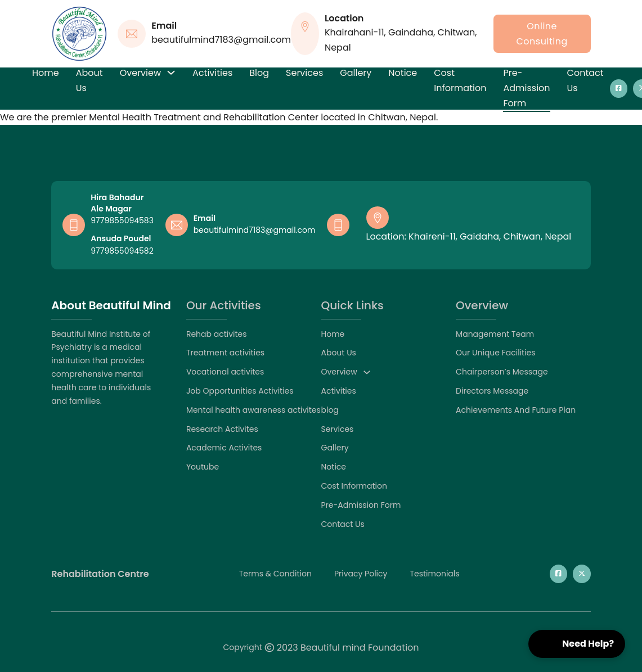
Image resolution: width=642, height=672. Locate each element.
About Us (89, 80)
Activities (212, 73)
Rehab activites (217, 334)
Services (304, 73)
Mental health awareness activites (253, 410)
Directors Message (492, 391)
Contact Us (585, 80)
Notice (403, 73)
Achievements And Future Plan (516, 410)
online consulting (542, 34)
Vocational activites (225, 372)
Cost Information (460, 80)
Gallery (356, 73)
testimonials (434, 574)
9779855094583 (122, 220)
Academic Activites (224, 448)
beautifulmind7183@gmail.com (255, 230)
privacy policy (361, 574)
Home (46, 73)
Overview (140, 73)
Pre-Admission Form (526, 88)
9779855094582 (122, 251)
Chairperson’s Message (502, 372)
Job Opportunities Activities (240, 391)
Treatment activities (225, 353)
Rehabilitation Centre (100, 574)
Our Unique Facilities (496, 353)
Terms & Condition (275, 574)
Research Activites (222, 429)
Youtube (203, 467)
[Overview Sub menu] (171, 73)
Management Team (495, 334)
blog (259, 73)
